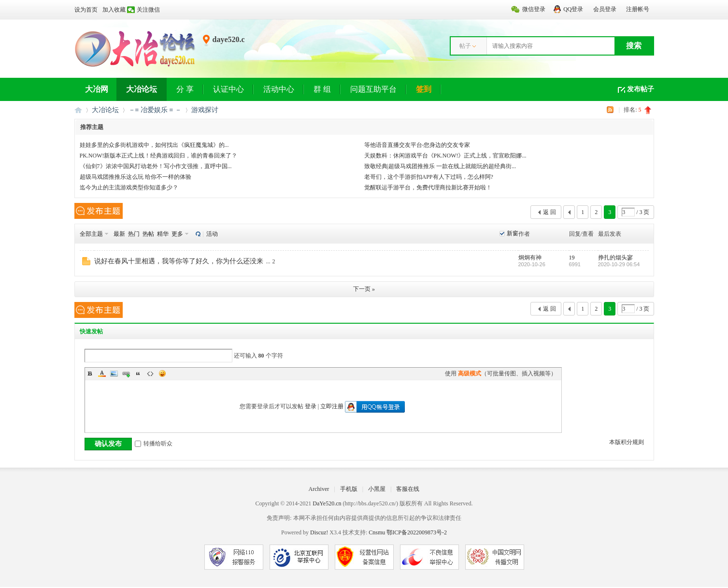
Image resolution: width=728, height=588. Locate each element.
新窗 (513, 233)
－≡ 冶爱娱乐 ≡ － (155, 110)
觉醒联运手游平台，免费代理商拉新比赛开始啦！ (428, 187)
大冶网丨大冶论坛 (78, 110)
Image (114, 373)
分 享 (185, 89)
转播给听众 (154, 444)
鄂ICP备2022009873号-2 (417, 532)
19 (572, 258)
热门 (134, 234)
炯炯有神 (530, 258)
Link (126, 373)
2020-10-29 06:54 (619, 264)
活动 (212, 234)
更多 (177, 234)
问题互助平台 (373, 89)
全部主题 (91, 234)
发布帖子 (641, 89)
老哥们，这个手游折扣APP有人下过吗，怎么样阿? (429, 177)
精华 (163, 234)
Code (150, 373)
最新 (119, 234)
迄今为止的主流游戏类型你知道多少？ (129, 187)
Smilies (162, 373)
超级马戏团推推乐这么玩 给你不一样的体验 (136, 177)
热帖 (148, 234)
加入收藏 (114, 10)
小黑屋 (377, 489)
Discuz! (319, 532)
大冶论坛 (142, 89)
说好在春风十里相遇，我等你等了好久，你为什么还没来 (179, 261)
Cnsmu (378, 532)
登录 (311, 406)
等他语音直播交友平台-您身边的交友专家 (417, 145)
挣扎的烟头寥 (615, 258)
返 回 (550, 212)
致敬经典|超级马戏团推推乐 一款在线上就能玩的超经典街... (440, 166)
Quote (138, 373)
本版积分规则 (627, 442)
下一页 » (364, 289)
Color (102, 373)
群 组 (322, 89)
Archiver (319, 489)
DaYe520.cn (327, 503)
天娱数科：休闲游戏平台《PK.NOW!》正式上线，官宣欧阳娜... (445, 156)
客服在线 (408, 489)
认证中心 (228, 89)
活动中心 (279, 89)
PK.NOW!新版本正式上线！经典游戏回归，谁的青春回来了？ (159, 156)
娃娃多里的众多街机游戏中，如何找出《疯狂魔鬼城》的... (154, 145)
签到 (424, 89)
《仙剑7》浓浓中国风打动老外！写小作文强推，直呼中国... (156, 166)
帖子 (465, 46)
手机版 (349, 489)
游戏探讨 (205, 110)
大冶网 (97, 89)
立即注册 (332, 406)
